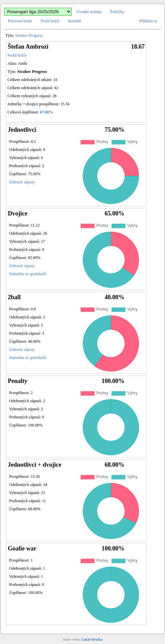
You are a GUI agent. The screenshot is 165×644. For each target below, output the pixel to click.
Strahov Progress (29, 35)
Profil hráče (50, 21)
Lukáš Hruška (92, 639)
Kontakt (75, 21)
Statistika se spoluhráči (28, 274)
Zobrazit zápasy (22, 182)
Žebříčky (117, 12)
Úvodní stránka (89, 12)
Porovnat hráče (20, 21)
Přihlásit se (148, 21)
